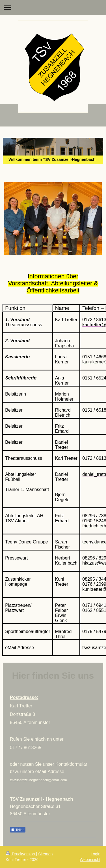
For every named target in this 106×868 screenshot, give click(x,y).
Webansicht (90, 860)
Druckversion (21, 854)
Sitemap (45, 854)
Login (96, 854)
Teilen (18, 830)
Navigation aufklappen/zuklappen (53, 7)
